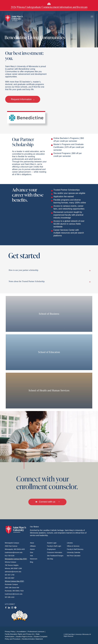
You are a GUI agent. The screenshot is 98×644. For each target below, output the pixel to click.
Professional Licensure (37, 632)
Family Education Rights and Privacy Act (20, 634)
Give (32, 552)
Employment (51, 549)
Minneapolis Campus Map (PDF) (16, 559)
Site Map (50, 559)
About (32, 543)
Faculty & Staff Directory (75, 549)
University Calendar (74, 552)
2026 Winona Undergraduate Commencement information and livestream (49, 7)
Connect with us (47, 502)
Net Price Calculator (74, 556)
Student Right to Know (25, 637)
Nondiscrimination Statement (32, 639)
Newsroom (34, 559)
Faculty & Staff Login (54, 546)
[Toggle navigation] (92, 17)
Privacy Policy (11, 632)
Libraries (70, 543)
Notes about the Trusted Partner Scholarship (49, 281)
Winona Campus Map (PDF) (14, 581)
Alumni (32, 549)
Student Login (52, 543)
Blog (32, 562)
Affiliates (33, 546)
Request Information (23, 99)
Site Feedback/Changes (55, 556)
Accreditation (22, 632)
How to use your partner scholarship (49, 270)
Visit (31, 556)
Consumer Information (55, 552)
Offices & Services (73, 546)
